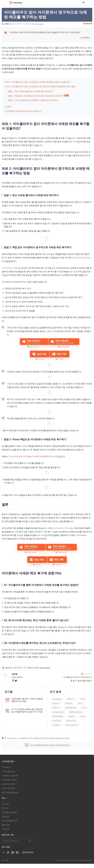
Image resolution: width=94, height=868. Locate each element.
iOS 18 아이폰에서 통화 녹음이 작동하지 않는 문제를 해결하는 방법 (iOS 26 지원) (26, 711)
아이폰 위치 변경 (8, 793)
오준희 (6, 24)
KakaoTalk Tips (72, 708)
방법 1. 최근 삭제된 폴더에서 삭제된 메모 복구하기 (31, 91)
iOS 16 (57, 712)
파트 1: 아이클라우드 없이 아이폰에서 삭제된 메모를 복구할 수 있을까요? (38, 82)
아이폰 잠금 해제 (8, 776)
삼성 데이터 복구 (8, 788)
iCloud (68, 721)
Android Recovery (60, 716)
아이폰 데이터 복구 (9, 784)
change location (70, 712)
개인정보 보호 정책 (9, 817)
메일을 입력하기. (17, 845)
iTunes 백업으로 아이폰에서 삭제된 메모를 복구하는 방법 (34, 456)
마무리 (8, 107)
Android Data (59, 699)
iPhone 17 (73, 699)
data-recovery (39, 24)
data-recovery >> (14, 743)
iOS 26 (84, 699)
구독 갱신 (5, 833)
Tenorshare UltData (82, 258)
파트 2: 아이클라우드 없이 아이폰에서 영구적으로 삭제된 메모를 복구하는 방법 (40, 86)
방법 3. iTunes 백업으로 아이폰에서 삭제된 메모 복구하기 (33, 100)
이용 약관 (5, 821)
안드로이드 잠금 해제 (10, 780)
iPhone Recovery (60, 729)
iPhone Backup (78, 716)
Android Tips (59, 725)
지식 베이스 (6, 772)
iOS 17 (82, 703)
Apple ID (57, 721)
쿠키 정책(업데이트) (10, 825)
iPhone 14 (58, 708)
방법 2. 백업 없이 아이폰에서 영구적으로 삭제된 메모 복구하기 (36, 96)
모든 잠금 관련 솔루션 (10, 797)
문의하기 (5, 813)
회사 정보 (5, 808)
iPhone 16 (58, 703)
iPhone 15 (71, 703)
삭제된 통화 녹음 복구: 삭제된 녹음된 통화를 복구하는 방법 (26, 700)
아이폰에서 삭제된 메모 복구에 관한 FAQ (23, 111)
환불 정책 (5, 829)
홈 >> (5, 743)
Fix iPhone (73, 725)
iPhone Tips (80, 721)
